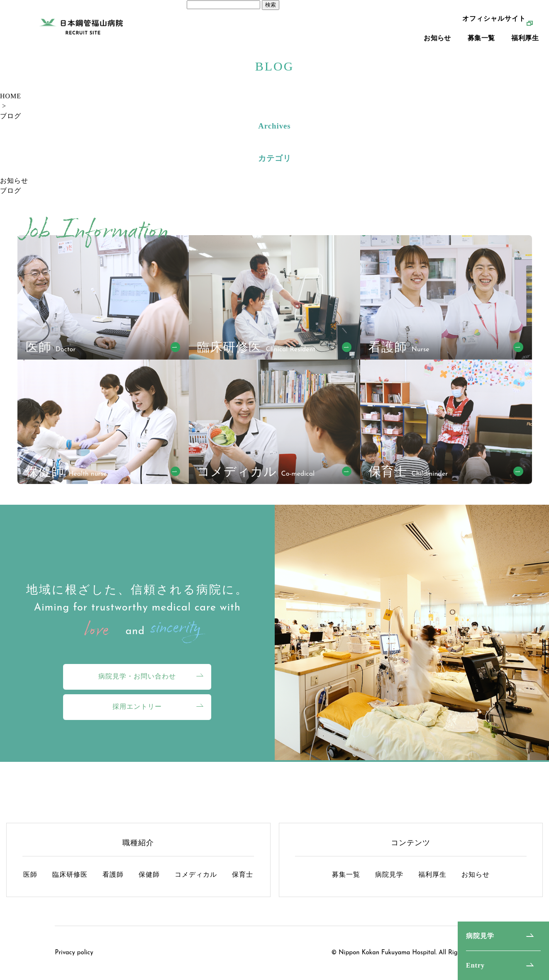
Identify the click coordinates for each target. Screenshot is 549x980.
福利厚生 (525, 50)
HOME (11, 96)
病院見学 (480, 936)
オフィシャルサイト (494, 30)
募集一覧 (481, 50)
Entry (475, 965)
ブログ (11, 116)
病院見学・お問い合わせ (137, 676)
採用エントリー (137, 706)
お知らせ (437, 50)
